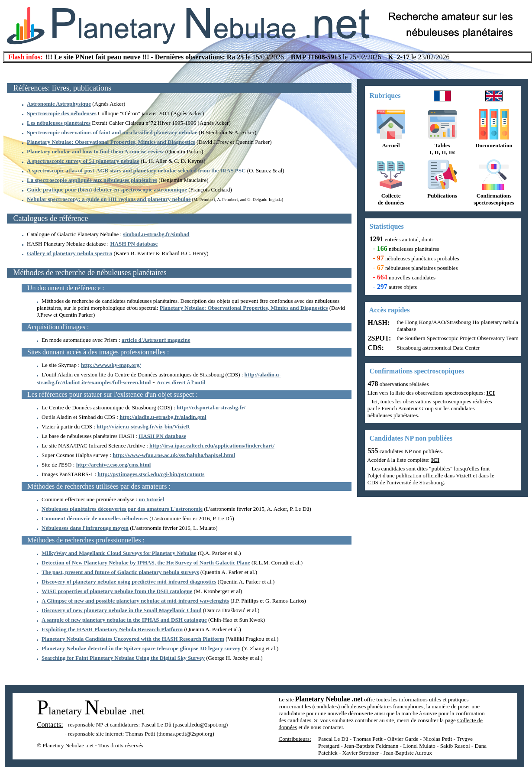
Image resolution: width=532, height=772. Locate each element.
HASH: (378, 323)
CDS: (375, 348)
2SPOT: (379, 338)
